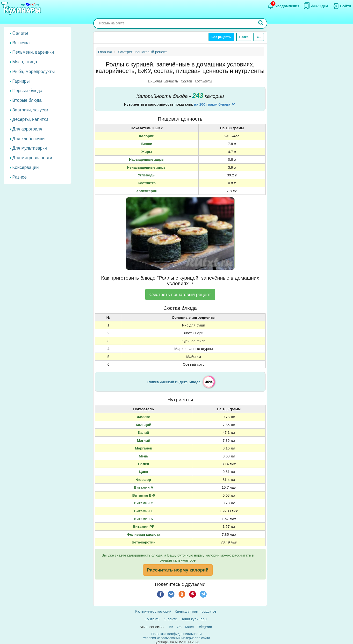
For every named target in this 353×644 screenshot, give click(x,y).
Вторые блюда (27, 100)
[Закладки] (316, 6)
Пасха (244, 37)
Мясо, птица (25, 62)
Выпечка (21, 43)
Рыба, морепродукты (33, 72)
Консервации (25, 167)
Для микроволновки (32, 158)
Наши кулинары (194, 619)
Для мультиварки (30, 148)
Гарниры (21, 81)
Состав (186, 81)
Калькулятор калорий (153, 611)
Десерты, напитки (30, 119)
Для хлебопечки (29, 139)
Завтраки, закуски (30, 110)
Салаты (20, 33)
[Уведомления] (283, 6)
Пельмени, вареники (33, 52)
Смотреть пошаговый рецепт (180, 294)
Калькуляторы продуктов (196, 611)
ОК (179, 627)
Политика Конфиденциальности (176, 634)
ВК (171, 627)
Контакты (153, 619)
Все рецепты (221, 37)
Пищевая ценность (163, 81)
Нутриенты (204, 81)
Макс (189, 627)
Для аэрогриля (27, 129)
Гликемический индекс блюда (174, 382)
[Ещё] (259, 37)
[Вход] (341, 6)
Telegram (205, 627)
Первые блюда (27, 91)
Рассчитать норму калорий (178, 570)
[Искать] (261, 23)
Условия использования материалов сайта (177, 638)
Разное (19, 177)
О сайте (170, 619)
